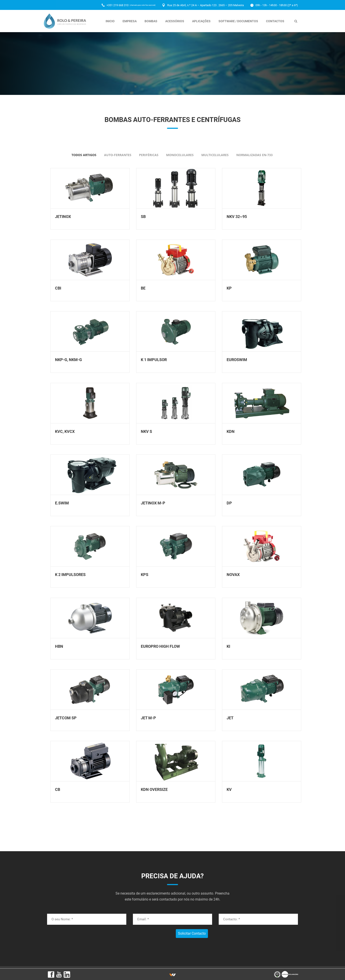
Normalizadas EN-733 (254, 155)
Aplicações (201, 21)
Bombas (151, 21)
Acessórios (175, 21)
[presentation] (72, 936)
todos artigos (84, 155)
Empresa (130, 21)
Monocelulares (180, 155)
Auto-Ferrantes (118, 155)
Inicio (110, 21)
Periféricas (149, 155)
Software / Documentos (238, 21)
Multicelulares (215, 155)
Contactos (275, 21)
